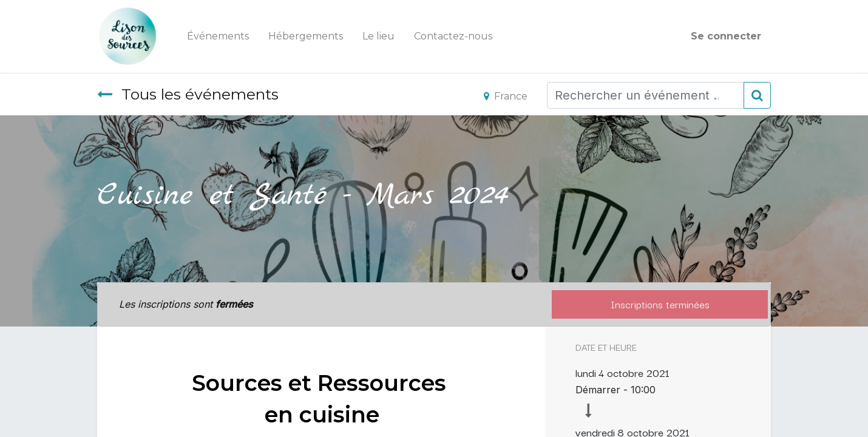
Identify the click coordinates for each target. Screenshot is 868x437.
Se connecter (726, 36)
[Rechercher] (757, 95)
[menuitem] (218, 36)
